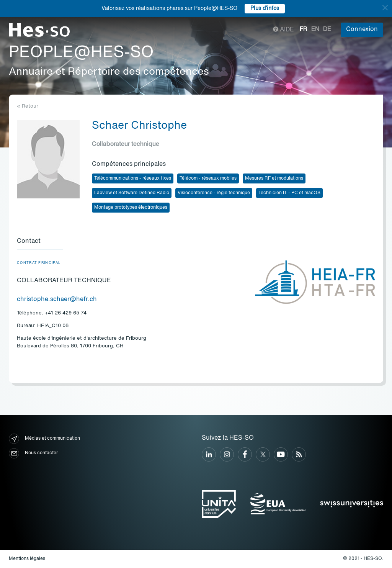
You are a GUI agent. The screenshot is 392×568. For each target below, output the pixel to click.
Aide (283, 30)
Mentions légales (27, 559)
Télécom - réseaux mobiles (208, 178)
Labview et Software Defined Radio (132, 193)
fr (304, 29)
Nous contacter (33, 453)
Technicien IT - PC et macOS (289, 193)
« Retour (28, 106)
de (327, 29)
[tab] (40, 242)
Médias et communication (44, 439)
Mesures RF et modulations (274, 178)
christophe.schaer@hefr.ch (57, 300)
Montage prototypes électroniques (131, 208)
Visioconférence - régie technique (214, 193)
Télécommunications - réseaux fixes (133, 178)
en (315, 29)
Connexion (362, 29)
